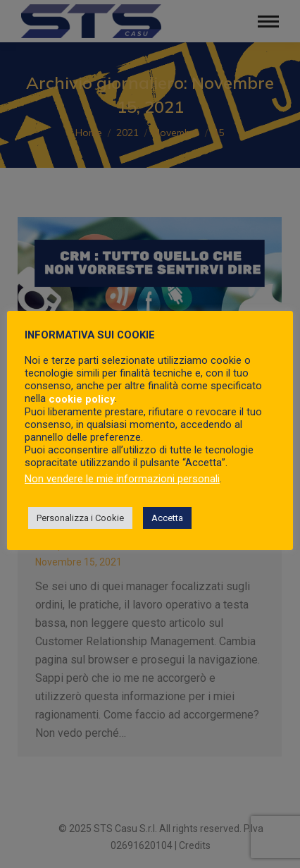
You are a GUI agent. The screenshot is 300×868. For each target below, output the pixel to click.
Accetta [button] (167, 518)
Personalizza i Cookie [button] (80, 518)
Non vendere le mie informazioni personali (122, 479)
